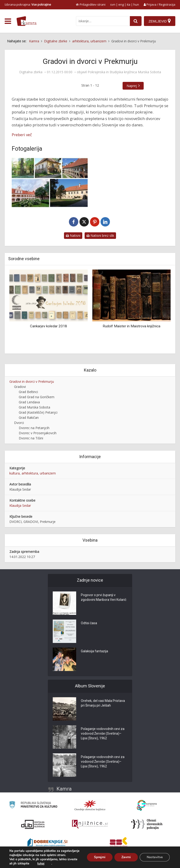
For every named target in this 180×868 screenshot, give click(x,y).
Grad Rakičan (29, 418)
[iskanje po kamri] (103, 21)
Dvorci (19, 423)
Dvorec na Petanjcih (34, 428)
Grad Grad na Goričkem (37, 397)
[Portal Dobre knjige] (47, 843)
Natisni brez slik (100, 235)
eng (121, 4)
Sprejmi (100, 857)
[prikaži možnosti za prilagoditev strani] (91, 4)
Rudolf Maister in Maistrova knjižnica (131, 326)
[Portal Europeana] (147, 805)
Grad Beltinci (28, 392)
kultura (15, 473)
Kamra (64, 789)
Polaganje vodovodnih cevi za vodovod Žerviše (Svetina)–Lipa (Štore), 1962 (103, 733)
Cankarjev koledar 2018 (49, 326)
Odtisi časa (89, 623)
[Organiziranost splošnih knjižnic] (90, 805)
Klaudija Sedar (20, 505)
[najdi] (136, 21)
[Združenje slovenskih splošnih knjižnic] (90, 824)
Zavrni (126, 857)
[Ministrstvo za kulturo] (33, 805)
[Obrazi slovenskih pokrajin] (147, 824)
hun (136, 4)
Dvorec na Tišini (31, 438)
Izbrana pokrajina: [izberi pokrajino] (28, 4)
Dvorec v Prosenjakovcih (38, 433)
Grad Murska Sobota (34, 407)
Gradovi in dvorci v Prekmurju (32, 381)
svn (113, 4)
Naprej (132, 86)
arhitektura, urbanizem (39, 473)
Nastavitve (155, 857)
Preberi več (22, 135)
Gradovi (20, 387)
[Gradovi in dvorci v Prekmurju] (50, 182)
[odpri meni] (8, 21)
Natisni (73, 235)
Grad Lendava (29, 402)
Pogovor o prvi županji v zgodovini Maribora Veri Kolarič (104, 597)
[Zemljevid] (160, 21)
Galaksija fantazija (94, 651)
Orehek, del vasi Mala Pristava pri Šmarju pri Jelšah (103, 703)
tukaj (41, 864)
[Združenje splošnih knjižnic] (118, 843)
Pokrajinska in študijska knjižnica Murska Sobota (124, 72)
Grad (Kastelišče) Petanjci (38, 412)
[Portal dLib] (33, 824)
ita (129, 4)
